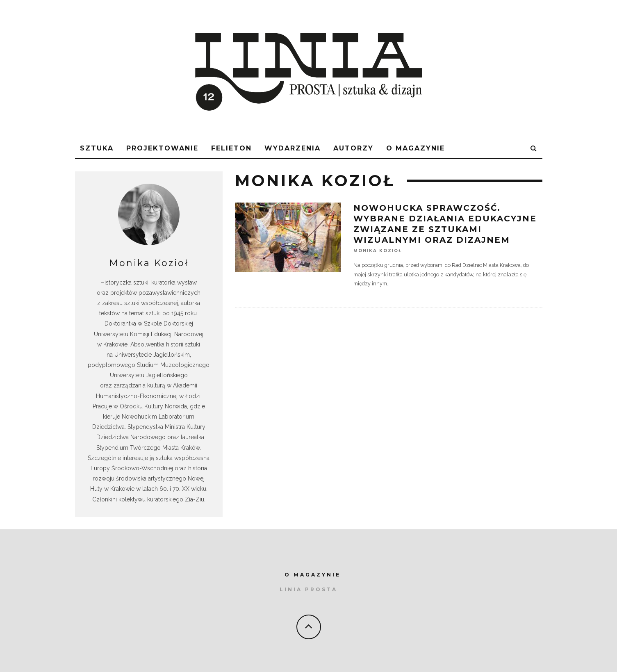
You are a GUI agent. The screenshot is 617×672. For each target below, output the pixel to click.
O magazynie (416, 148)
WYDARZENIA (293, 148)
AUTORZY (353, 148)
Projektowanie (162, 148)
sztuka (97, 148)
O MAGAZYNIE (313, 575)
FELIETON (231, 148)
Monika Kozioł (378, 251)
